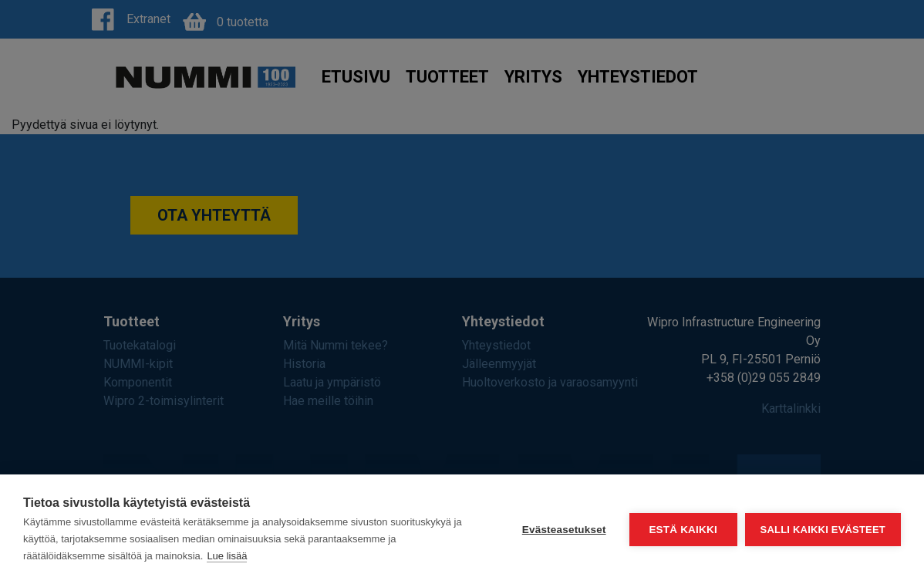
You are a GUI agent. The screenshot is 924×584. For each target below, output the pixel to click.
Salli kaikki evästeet (823, 530)
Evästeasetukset (564, 530)
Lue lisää (227, 556)
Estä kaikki (683, 530)
